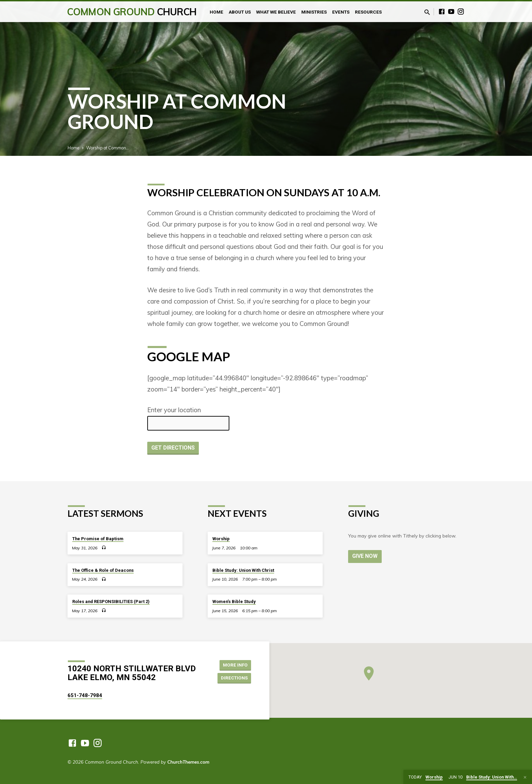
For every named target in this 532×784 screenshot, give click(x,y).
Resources (368, 12)
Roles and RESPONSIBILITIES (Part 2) (111, 601)
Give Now (365, 556)
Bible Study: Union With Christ (243, 570)
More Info (234, 664)
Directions (233, 678)
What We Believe (276, 12)
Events (341, 12)
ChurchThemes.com (188, 762)
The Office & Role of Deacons (103, 570)
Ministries (314, 12)
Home (216, 12)
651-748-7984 (85, 695)
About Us (240, 12)
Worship (221, 539)
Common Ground (132, 12)
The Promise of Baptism (98, 539)
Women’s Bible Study (234, 601)
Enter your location (174, 410)
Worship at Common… (108, 148)
